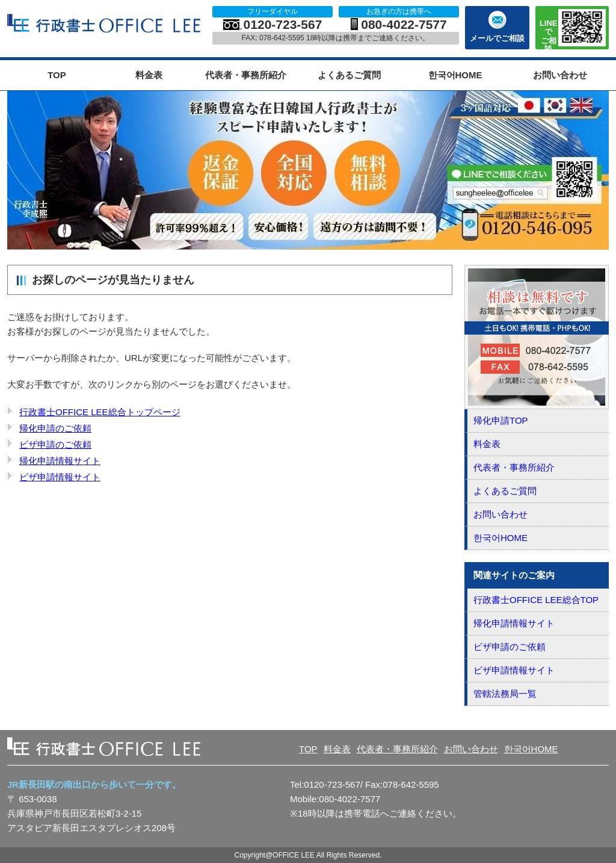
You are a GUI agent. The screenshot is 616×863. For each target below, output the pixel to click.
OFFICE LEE (105, 24)
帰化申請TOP (501, 420)
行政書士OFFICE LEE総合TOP (536, 600)
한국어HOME (455, 75)
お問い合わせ (560, 75)
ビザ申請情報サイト (60, 477)
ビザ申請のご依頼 (55, 444)
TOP (57, 75)
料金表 (149, 75)
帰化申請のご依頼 (55, 428)
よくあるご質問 (349, 75)
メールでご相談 (497, 38)
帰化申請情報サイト (60, 461)
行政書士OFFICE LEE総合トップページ (100, 412)
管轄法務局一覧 (505, 694)
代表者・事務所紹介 (246, 75)
